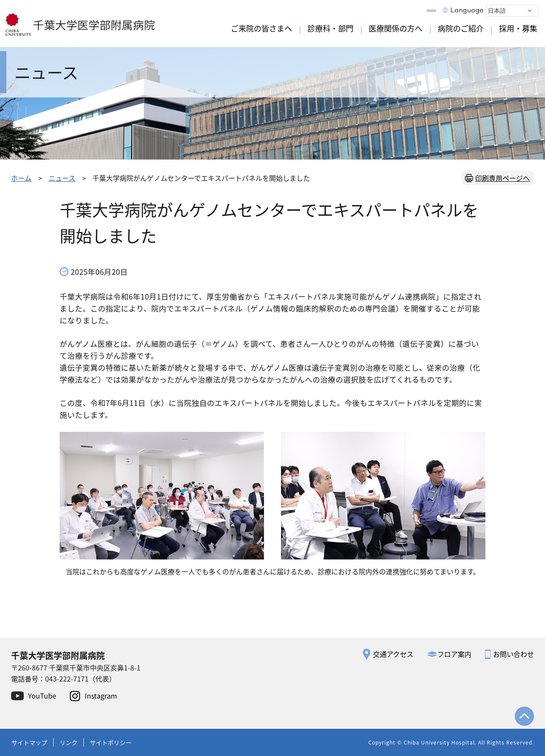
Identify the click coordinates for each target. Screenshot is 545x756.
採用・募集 (518, 28)
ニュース (62, 178)
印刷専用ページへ (502, 178)
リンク (69, 742)
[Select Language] (512, 11)
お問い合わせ (513, 654)
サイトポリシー (111, 742)
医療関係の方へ (396, 28)
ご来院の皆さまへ (261, 28)
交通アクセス (393, 654)
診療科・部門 (330, 28)
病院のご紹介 (461, 28)
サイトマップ (29, 742)
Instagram (101, 696)
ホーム (21, 178)
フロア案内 (454, 654)
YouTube (42, 696)
